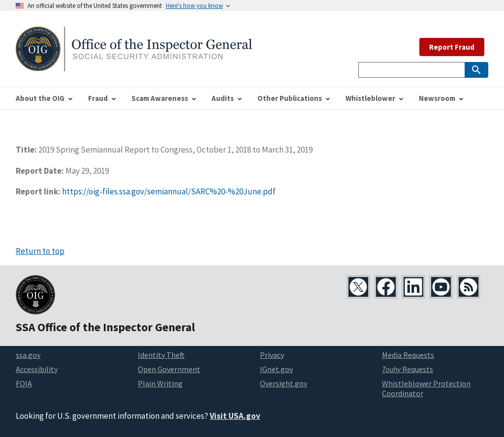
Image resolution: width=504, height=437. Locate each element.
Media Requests (408, 355)
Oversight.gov (283, 383)
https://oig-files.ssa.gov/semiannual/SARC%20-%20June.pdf (169, 191)
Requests (408, 369)
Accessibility (37, 369)
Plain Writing (160, 383)
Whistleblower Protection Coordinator (426, 389)
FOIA (24, 383)
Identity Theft (161, 355)
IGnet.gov (276, 369)
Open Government (169, 369)
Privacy (272, 355)
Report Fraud (452, 47)
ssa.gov (28, 355)
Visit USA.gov (235, 416)
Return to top (40, 251)
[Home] (134, 65)
